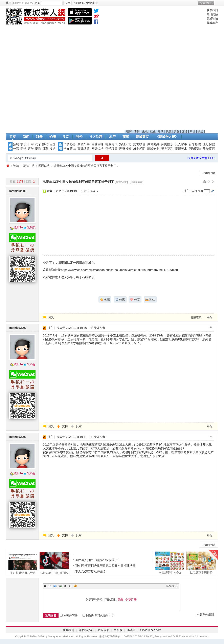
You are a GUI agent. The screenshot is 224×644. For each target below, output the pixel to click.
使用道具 (196, 317)
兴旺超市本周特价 (170, 563)
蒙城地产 (212, 23)
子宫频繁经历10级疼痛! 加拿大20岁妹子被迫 (23, 563)
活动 (161, 131)
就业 (153, 131)
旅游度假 (209, 149)
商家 (126, 137)
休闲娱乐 (167, 144)
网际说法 (97, 149)
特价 (79, 137)
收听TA (18, 227)
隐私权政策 (86, 630)
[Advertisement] (165, 69)
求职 (23, 144)
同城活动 (195, 149)
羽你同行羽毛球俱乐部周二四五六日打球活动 (105, 566)
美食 (177, 131)
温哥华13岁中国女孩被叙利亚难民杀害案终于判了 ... (86, 166)
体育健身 (153, 144)
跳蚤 (39, 137)
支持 (65, 426)
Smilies (75, 586)
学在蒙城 (70, 149)
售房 (137, 131)
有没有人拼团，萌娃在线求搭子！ (98, 560)
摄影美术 (181, 149)
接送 (200, 131)
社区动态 (96, 137)
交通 (185, 131)
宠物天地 (125, 144)
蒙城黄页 (142, 137)
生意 (145, 131)
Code (70, 586)
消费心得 (70, 144)
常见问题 (212, 14)
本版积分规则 (205, 614)
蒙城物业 (153, 149)
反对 (79, 426)
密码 (38, 3)
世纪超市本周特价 (201, 563)
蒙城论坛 (212, 19)
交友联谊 (139, 144)
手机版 (118, 630)
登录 (120, 600)
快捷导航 (205, 3)
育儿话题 (84, 149)
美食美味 (97, 144)
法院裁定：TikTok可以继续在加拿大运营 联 (54, 563)
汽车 (38, 144)
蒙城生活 (29, 166)
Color (50, 586)
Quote (65, 586)
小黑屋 (131, 630)
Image (55, 586)
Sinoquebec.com (151, 630)
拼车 (45, 149)
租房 (129, 131)
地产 (112, 137)
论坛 (53, 137)
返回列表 (210, 173)
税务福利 (167, 149)
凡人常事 (181, 144)
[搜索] (50, 158)
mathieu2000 (18, 191)
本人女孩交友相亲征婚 (90, 571)
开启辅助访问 (217, 3)
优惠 (169, 131)
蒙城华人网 (8, 166)
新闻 (26, 137)
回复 (51, 317)
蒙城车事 (84, 144)
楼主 (186, 191)
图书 (23, 149)
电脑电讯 (111, 144)
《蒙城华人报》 (167, 137)
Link (60, 586)
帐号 (9, 3)
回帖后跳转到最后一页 (98, 615)
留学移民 (111, 149)
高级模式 (172, 586)
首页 (13, 137)
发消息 (31, 227)
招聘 (16, 144)
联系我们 (212, 10)
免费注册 (131, 600)
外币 (16, 149)
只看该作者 (88, 191)
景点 (193, 131)
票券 (31, 149)
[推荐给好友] (137, 182)
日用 (31, 144)
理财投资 (125, 149)
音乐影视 (195, 144)
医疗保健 (209, 144)
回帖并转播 (69, 615)
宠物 (38, 149)
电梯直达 (197, 191)
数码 (45, 144)
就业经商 (139, 149)
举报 (210, 317)
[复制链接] (121, 182)
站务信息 (103, 630)
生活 (66, 137)
